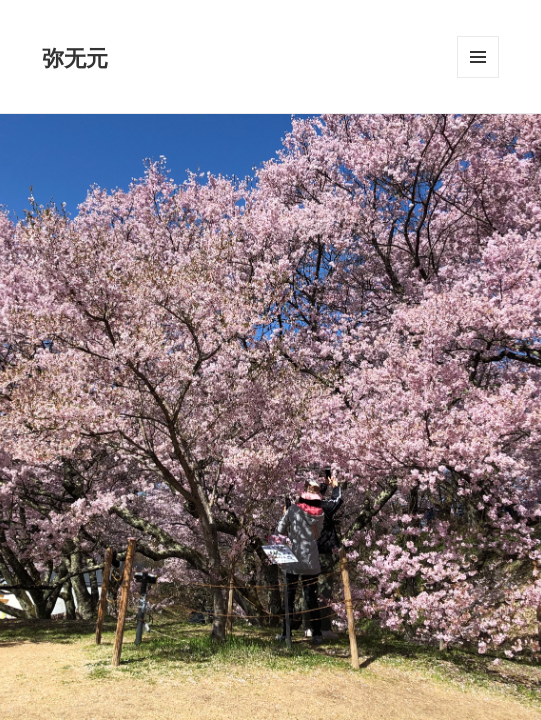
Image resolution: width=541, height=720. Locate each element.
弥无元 (75, 57)
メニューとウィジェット (478, 77)
